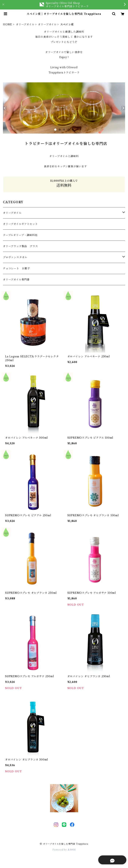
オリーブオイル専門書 (16, 280)
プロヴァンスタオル (15, 257)
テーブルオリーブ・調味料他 (20, 235)
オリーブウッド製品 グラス (20, 246)
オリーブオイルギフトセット (20, 224)
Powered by (64, 850)
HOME (8, 24)
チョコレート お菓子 (16, 268)
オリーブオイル (25, 24)
